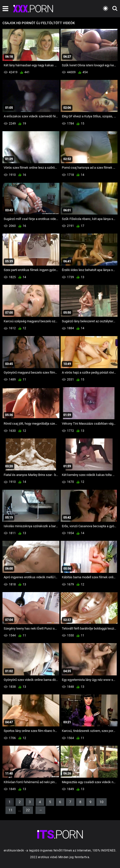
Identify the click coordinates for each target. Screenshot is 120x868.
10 (102, 802)
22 (28, 810)
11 (11, 810)
